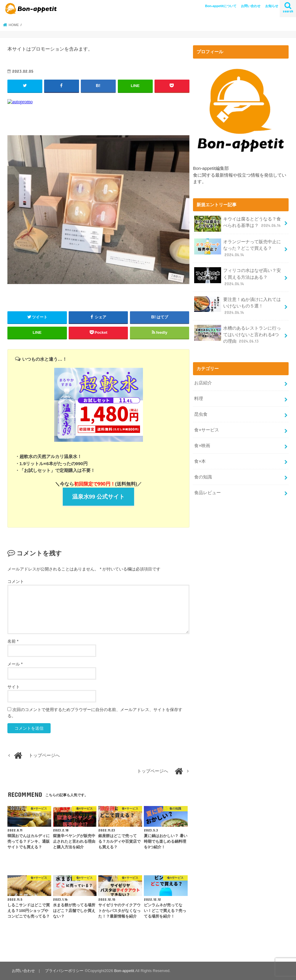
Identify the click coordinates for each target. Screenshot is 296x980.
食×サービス (207, 430)
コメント (16, 581)
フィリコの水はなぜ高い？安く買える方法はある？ (238, 277)
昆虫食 (201, 414)
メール (15, 664)
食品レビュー (207, 493)
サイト (14, 687)
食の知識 (203, 477)
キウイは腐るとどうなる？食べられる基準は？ (238, 224)
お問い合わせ (251, 6)
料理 (199, 399)
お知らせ (272, 6)
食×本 (200, 461)
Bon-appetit (124, 971)
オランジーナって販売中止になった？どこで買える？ (238, 248)
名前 (13, 641)
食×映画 (202, 446)
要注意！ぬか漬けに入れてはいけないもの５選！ (238, 306)
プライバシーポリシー (64, 971)
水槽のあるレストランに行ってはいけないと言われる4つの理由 (238, 335)
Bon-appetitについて (221, 6)
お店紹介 (203, 383)
